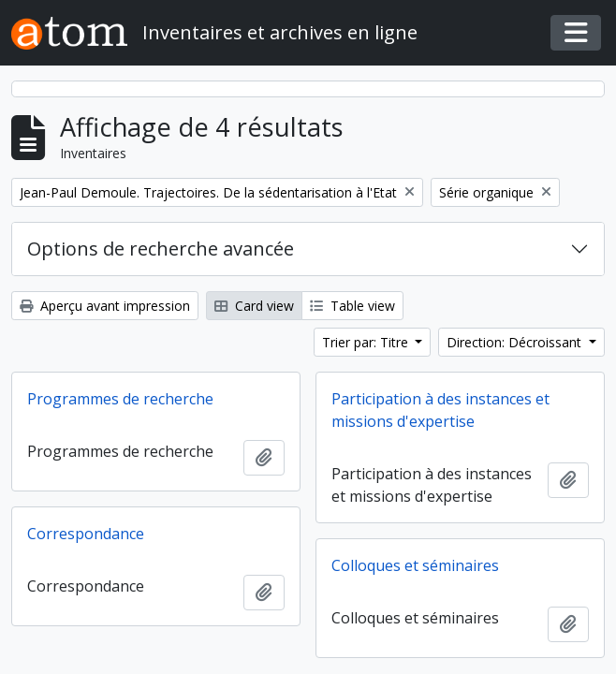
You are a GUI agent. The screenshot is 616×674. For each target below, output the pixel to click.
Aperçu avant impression (105, 306)
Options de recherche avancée (161, 249)
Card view (254, 306)
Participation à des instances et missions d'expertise (440, 410)
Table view (352, 306)
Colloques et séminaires (415, 565)
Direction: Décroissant (516, 342)
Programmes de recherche (120, 399)
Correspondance (86, 534)
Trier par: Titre (367, 342)
